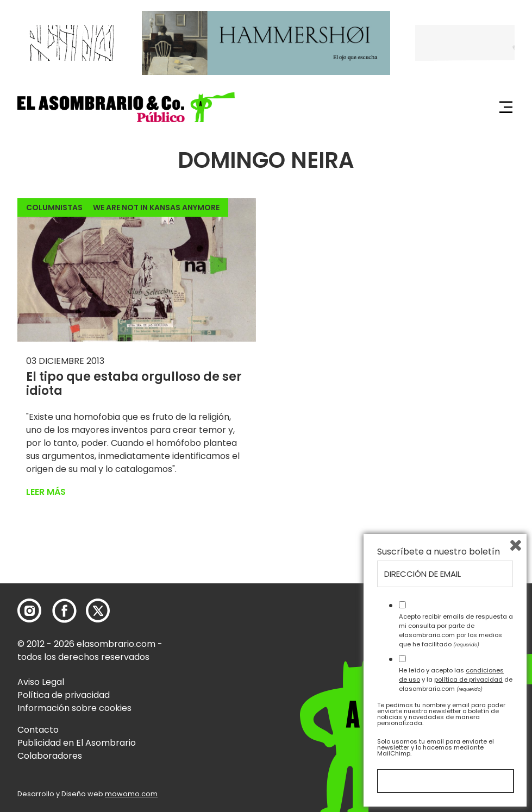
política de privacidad (468, 679)
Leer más (46, 492)
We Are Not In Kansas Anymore (156, 207)
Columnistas (54, 207)
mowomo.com (131, 794)
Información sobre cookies (74, 708)
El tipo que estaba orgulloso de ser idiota (134, 384)
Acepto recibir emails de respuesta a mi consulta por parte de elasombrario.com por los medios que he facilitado (456, 630)
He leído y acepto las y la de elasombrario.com (456, 679)
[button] (126, 107)
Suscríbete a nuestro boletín (439, 552)
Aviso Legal (41, 682)
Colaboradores (50, 756)
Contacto (38, 730)
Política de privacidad (64, 695)
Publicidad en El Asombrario (77, 743)
